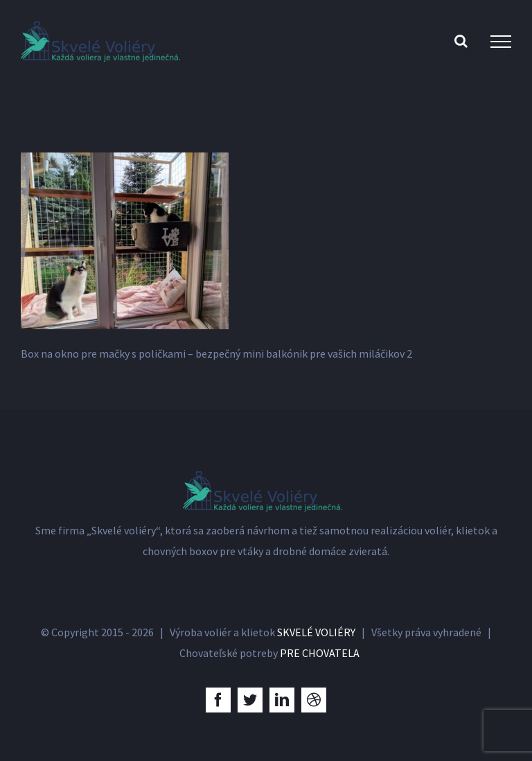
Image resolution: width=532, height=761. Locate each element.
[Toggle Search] (461, 41)
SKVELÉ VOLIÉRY (316, 632)
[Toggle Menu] (501, 42)
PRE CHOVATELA (320, 653)
